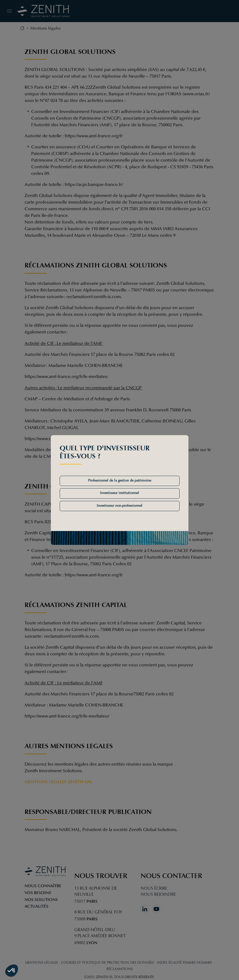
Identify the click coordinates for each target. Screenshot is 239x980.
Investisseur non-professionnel (119, 506)
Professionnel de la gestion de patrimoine (120, 481)
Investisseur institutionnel (119, 493)
